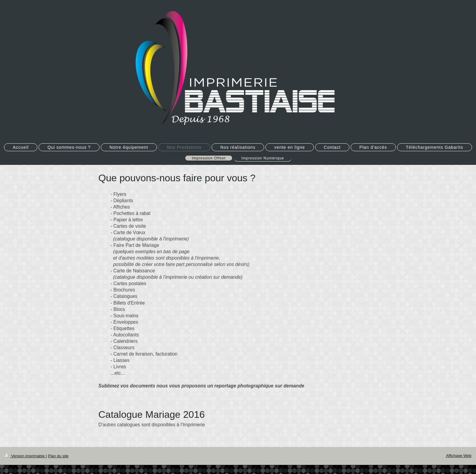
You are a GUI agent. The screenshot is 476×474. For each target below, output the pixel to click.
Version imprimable (25, 456)
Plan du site (58, 456)
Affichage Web (459, 456)
